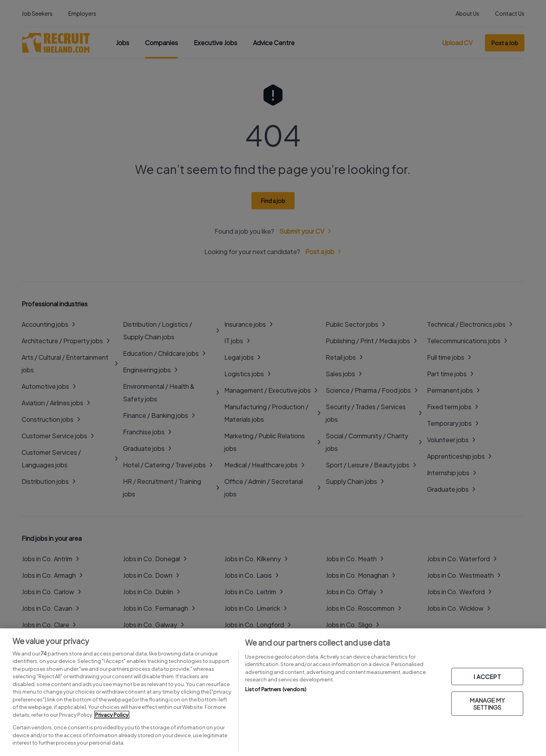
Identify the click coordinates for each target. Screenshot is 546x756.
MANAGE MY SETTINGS (487, 704)
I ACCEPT (487, 676)
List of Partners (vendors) (276, 689)
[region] (273, 692)
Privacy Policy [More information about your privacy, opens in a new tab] (112, 715)
